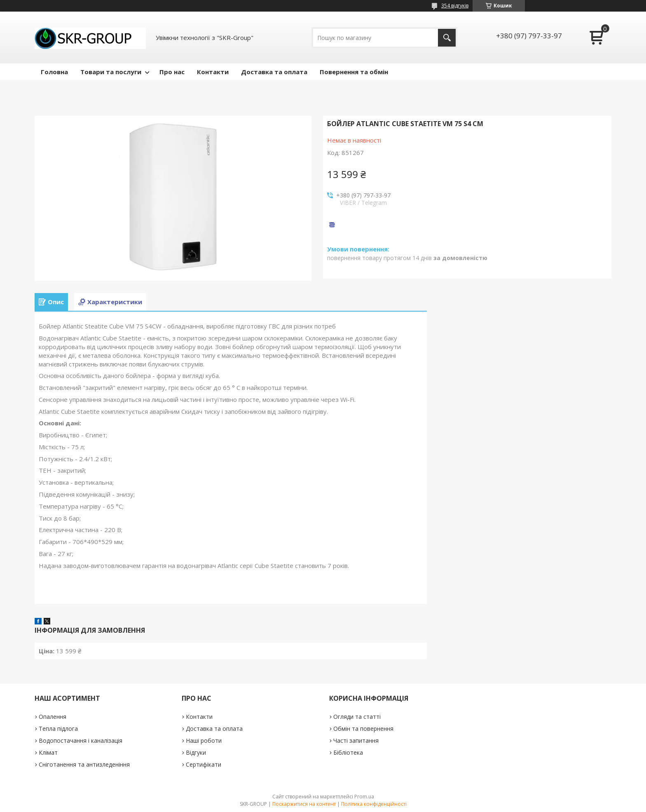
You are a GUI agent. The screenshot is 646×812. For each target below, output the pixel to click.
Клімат (48, 752)
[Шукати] (447, 38)
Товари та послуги (111, 72)
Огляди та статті (357, 717)
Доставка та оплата (274, 72)
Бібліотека (348, 752)
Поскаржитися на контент (304, 804)
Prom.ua (364, 797)
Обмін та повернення (363, 729)
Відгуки (196, 752)
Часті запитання (356, 740)
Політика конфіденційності (374, 804)
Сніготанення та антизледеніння (84, 764)
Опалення (53, 717)
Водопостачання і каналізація (81, 740)
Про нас (172, 72)
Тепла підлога (58, 729)
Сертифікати (204, 764)
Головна (54, 72)
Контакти (213, 72)
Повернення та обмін (354, 72)
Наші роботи (204, 740)
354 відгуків (455, 6)
